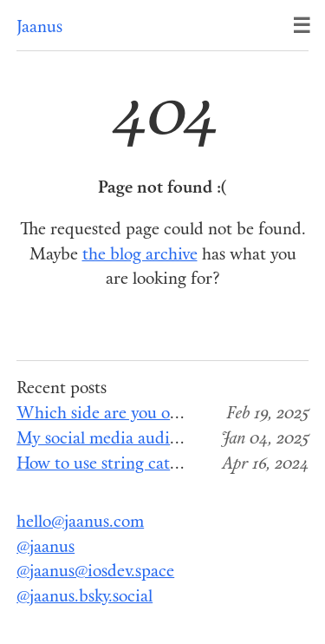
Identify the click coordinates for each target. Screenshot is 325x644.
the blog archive (140, 256)
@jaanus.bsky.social (84, 598)
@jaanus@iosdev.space (95, 572)
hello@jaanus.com (80, 523)
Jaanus (39, 28)
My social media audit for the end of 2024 (169, 440)
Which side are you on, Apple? (127, 414)
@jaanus (45, 548)
